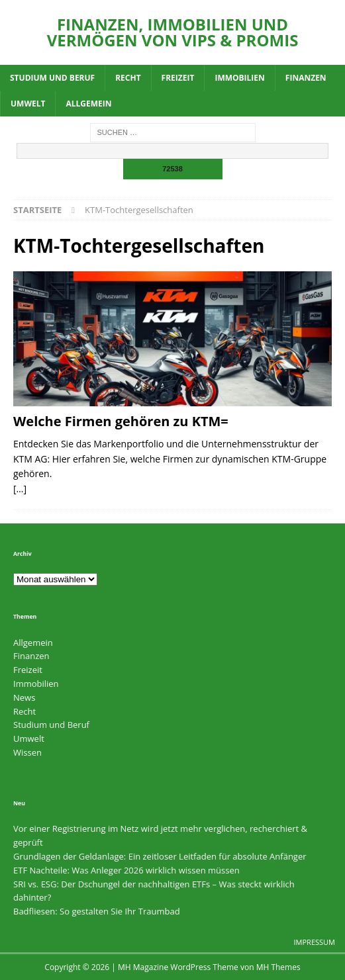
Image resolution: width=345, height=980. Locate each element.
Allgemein (88, 104)
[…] (20, 489)
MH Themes (278, 967)
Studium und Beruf (52, 78)
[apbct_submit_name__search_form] (173, 169)
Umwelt (28, 104)
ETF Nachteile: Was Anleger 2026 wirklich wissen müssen (126, 870)
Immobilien (239, 78)
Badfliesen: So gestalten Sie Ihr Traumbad (97, 911)
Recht (128, 78)
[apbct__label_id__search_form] (172, 151)
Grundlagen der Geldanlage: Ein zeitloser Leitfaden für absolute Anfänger (160, 856)
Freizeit (178, 78)
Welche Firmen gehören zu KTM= (121, 421)
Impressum (315, 942)
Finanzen (306, 78)
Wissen (27, 752)
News (24, 697)
